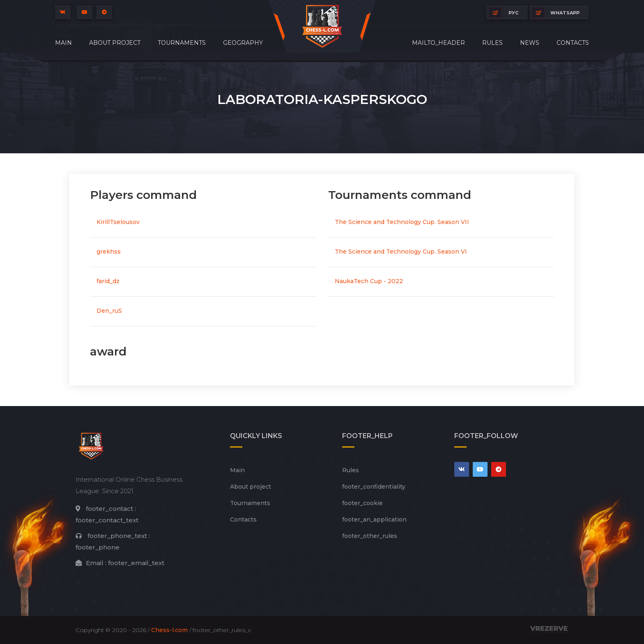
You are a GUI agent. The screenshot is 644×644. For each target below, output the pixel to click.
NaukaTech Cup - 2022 (369, 281)
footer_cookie (362, 503)
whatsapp (556, 13)
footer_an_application (374, 519)
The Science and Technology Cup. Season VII (402, 222)
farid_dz (108, 281)
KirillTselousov (118, 222)
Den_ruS (109, 311)
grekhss (109, 252)
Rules (492, 43)
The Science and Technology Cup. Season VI (401, 252)
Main (63, 43)
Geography (243, 43)
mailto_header (438, 43)
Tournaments (182, 43)
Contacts (573, 43)
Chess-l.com (169, 630)
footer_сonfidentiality (374, 487)
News (530, 43)
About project (115, 43)
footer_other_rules (370, 536)
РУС (504, 13)
